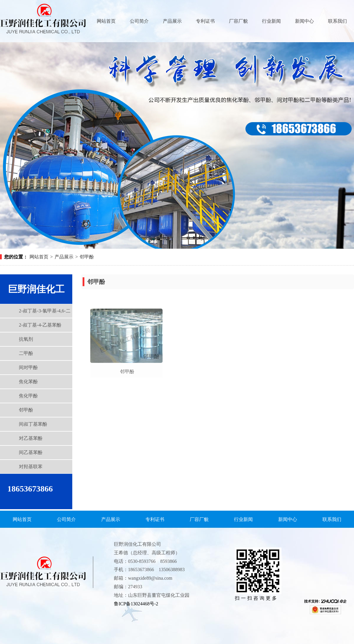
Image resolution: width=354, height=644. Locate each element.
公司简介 (139, 21)
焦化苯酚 (28, 382)
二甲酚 (26, 353)
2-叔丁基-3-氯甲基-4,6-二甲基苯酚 (35, 313)
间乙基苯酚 (31, 452)
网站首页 (106, 21)
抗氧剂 (26, 339)
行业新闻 (271, 21)
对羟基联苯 (31, 467)
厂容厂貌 (238, 21)
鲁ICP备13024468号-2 (136, 604)
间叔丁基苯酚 (33, 424)
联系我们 (337, 21)
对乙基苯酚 (31, 438)
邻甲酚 (87, 257)
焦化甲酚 (28, 396)
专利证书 (205, 21)
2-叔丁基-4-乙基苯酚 (40, 325)
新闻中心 (304, 21)
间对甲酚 (28, 367)
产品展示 (172, 21)
